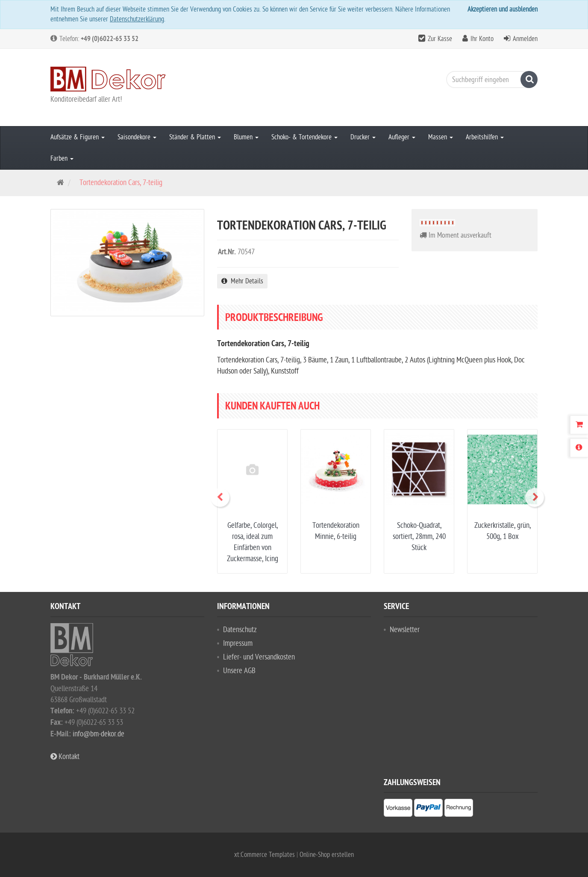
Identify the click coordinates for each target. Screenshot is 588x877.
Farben (62, 159)
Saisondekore (137, 137)
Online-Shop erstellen (327, 855)
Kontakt (65, 757)
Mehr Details (242, 281)
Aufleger (402, 137)
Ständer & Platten (195, 137)
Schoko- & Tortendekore (304, 137)
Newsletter (405, 630)
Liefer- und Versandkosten (259, 657)
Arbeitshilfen (485, 137)
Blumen (246, 137)
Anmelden (525, 39)
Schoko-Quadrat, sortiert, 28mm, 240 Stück (419, 537)
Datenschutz (240, 630)
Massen (441, 137)
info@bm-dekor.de (98, 734)
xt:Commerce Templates (265, 855)
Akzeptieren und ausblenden (503, 9)
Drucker (363, 137)
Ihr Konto (482, 39)
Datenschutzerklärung (137, 19)
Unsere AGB (239, 671)
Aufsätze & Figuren (78, 137)
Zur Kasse (440, 39)
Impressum (238, 643)
